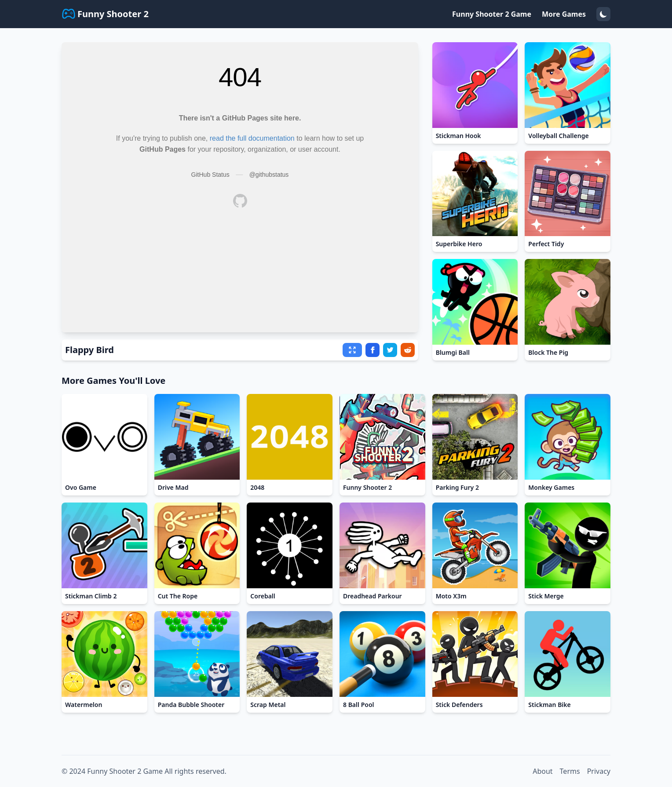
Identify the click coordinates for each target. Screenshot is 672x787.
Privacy (599, 771)
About (542, 771)
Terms (570, 771)
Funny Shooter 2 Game (492, 14)
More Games (564, 14)
